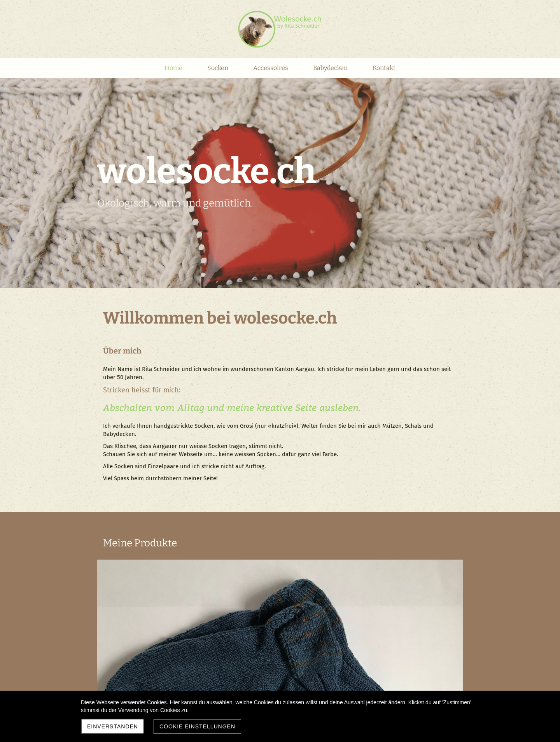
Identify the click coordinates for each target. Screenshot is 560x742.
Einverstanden (113, 726)
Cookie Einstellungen (197, 726)
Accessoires (370, 564)
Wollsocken (186, 564)
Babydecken (187, 649)
